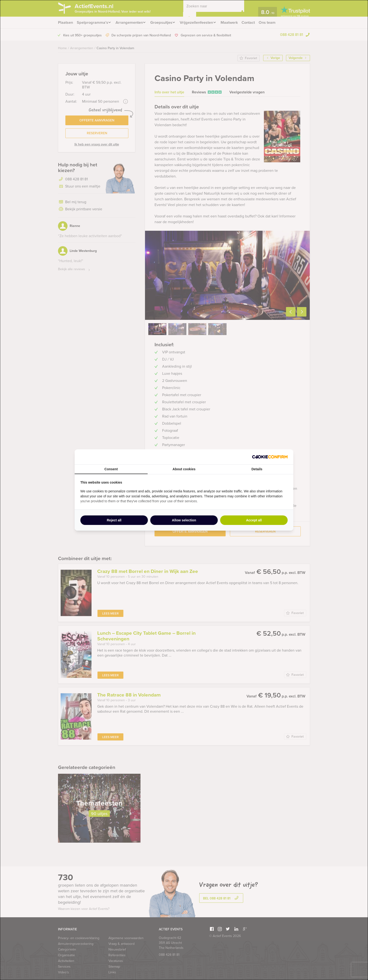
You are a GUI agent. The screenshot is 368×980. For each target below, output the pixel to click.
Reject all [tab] (114, 520)
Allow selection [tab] (184, 520)
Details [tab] (257, 469)
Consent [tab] (111, 469)
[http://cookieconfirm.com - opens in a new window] (270, 457)
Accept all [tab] (254, 520)
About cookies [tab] (184, 469)
